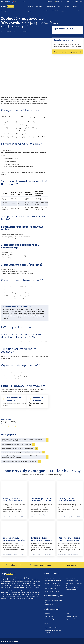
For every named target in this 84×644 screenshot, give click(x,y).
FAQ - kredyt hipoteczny (52, 619)
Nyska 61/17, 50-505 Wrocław (53, 628)
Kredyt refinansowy (51, 589)
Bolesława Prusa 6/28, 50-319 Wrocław (53, 631)
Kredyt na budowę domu (52, 591)
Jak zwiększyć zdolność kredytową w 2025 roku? (42, 500)
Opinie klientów (49, 616)
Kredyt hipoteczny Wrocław (53, 578)
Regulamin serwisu (71, 619)
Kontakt (47, 614)
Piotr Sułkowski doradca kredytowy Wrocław (72, 589)
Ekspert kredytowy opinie (73, 581)
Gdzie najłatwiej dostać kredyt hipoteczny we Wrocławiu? (69, 539)
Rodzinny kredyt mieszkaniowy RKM (74, 584)
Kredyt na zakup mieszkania (53, 586)
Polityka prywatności (71, 616)
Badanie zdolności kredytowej (53, 581)
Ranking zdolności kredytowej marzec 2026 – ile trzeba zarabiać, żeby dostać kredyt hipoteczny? (14, 500)
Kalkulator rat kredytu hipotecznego (51, 604)
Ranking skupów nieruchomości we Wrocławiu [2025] (67, 500)
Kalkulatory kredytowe (54, 596)
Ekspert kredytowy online (52, 583)
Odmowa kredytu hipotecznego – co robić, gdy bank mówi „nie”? (14, 539)
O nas (68, 614)
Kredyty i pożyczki (51, 574)
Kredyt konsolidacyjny (72, 578)
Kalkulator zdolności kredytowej (54, 600)
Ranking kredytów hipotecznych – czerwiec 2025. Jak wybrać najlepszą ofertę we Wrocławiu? (42, 539)
